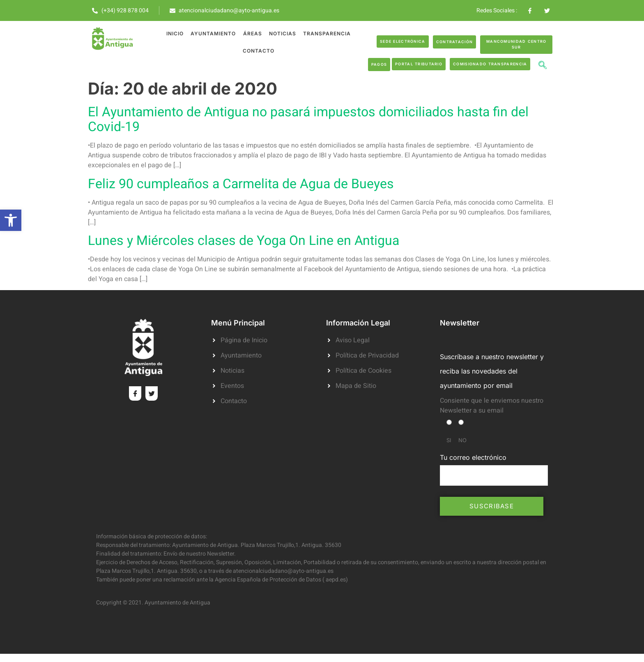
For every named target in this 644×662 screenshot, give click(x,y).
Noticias (282, 33)
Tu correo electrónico (494, 469)
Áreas (252, 33)
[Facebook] (135, 393)
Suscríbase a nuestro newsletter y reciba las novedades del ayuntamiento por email (492, 371)
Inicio (176, 33)
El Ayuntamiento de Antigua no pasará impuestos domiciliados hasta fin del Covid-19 (308, 119)
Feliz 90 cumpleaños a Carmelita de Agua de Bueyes (241, 184)
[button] (11, 220)
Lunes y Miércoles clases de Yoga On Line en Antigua (244, 241)
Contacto (259, 51)
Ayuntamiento (214, 33)
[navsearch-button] (543, 66)
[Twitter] (152, 393)
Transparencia (326, 33)
